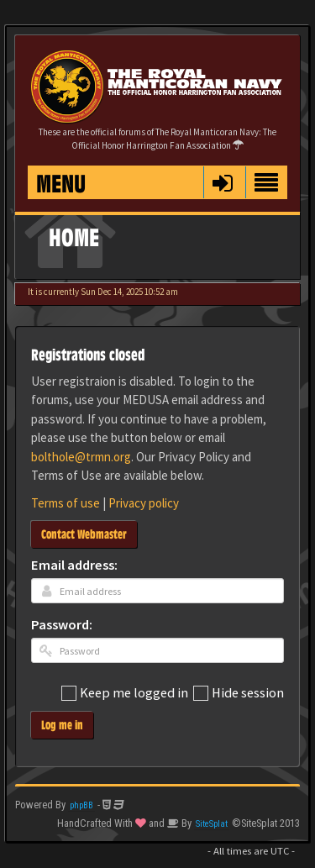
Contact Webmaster (84, 534)
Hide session (239, 694)
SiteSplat (212, 824)
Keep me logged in (125, 694)
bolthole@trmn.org (81, 457)
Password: (62, 626)
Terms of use (66, 503)
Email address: (74, 566)
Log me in (62, 725)
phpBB (81, 805)
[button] (222, 182)
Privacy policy (144, 503)
